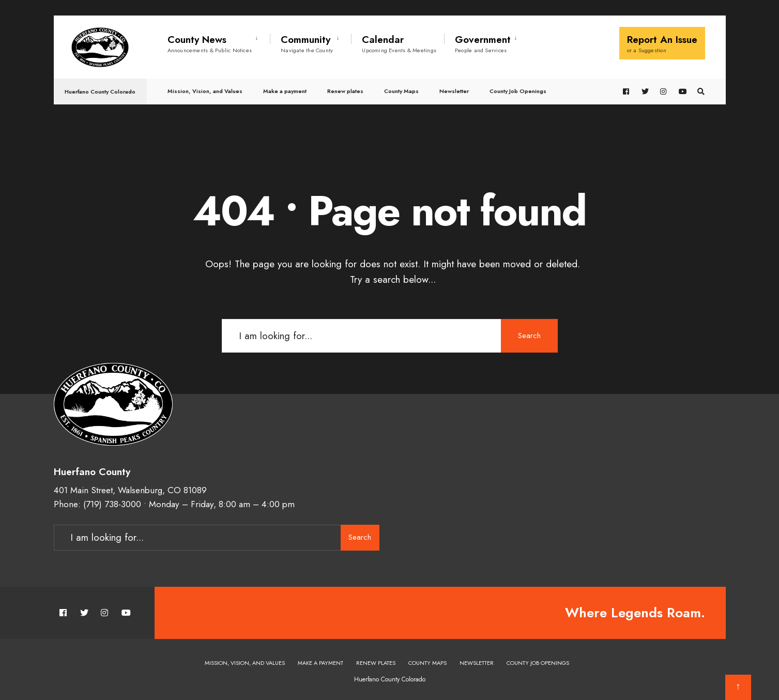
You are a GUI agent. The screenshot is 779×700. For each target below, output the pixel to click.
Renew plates (345, 91)
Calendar (399, 43)
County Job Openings (518, 91)
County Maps (401, 91)
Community (307, 43)
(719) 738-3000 (112, 504)
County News (210, 43)
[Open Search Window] (701, 92)
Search (529, 336)
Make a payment (285, 91)
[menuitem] (219, 42)
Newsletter (454, 91)
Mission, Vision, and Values (205, 91)
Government (483, 43)
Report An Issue (662, 43)
